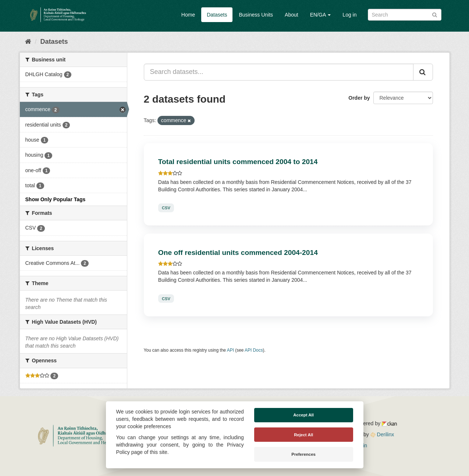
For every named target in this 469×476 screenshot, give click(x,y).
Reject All (303, 435)
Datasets (217, 15)
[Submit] (435, 14)
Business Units (256, 15)
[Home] (28, 42)
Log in (349, 15)
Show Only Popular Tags (56, 199)
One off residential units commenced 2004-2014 (238, 253)
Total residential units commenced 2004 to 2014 (238, 162)
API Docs (254, 350)
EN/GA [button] (321, 15)
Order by (359, 98)
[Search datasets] (405, 15)
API (230, 350)
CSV (166, 208)
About (292, 15)
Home (188, 15)
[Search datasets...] (279, 72)
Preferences (303, 454)
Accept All (303, 415)
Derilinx (382, 434)
